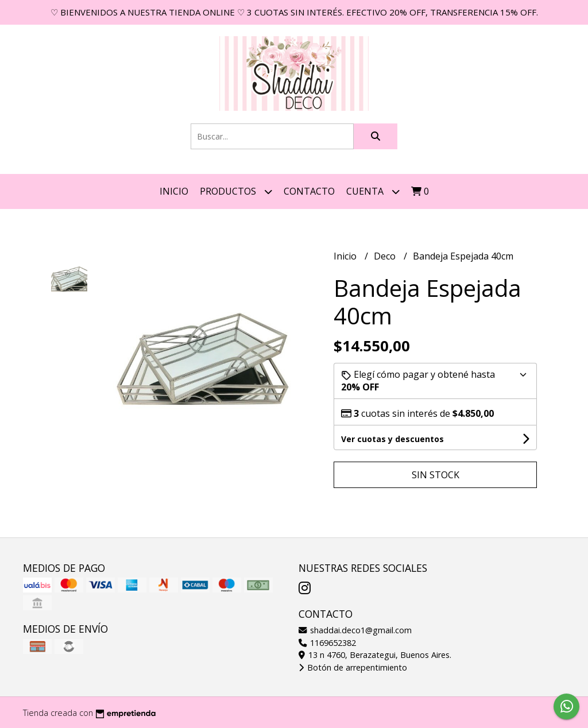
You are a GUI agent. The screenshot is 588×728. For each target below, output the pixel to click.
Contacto (309, 191)
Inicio (174, 191)
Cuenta (373, 191)
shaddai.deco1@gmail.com (355, 630)
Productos (236, 191)
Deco (386, 256)
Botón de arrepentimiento (353, 667)
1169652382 (327, 643)
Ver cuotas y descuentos (392, 439)
